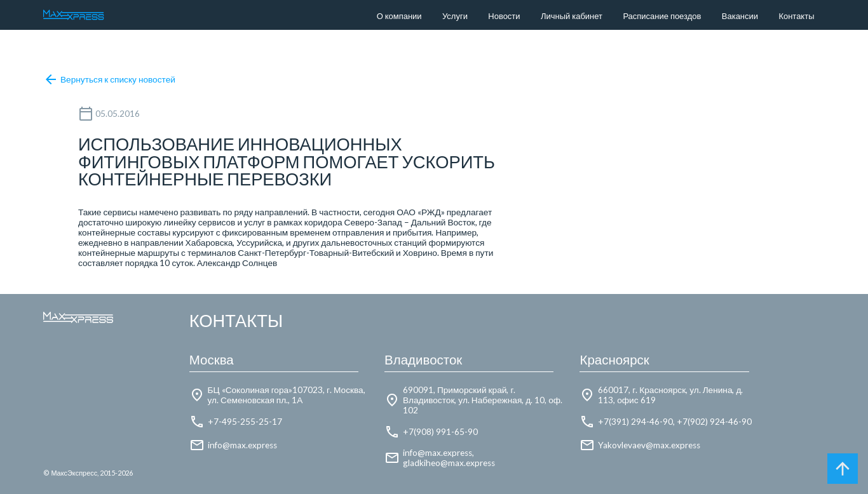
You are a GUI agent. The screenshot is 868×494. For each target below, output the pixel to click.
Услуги (455, 16)
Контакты (796, 16)
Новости (504, 16)
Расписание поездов (662, 16)
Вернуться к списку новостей (109, 79)
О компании (399, 16)
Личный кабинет (572, 16)
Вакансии (740, 16)
